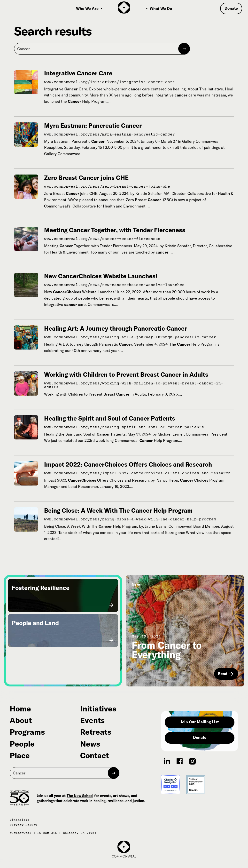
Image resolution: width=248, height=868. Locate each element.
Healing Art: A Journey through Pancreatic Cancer (116, 328)
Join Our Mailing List (200, 722)
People (22, 744)
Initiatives (98, 709)
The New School (80, 796)
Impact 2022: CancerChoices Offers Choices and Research (128, 464)
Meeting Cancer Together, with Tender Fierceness (115, 230)
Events (92, 720)
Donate (200, 737)
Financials (19, 820)
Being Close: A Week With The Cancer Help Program (118, 510)
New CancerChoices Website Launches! (101, 276)
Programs (27, 732)
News (90, 744)
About (21, 720)
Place (20, 756)
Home (20, 709)
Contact (94, 756)
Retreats (96, 732)
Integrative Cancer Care (78, 73)
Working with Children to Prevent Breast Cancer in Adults (126, 374)
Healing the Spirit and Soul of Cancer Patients (110, 418)
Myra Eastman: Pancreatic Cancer (93, 125)
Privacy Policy (23, 825)
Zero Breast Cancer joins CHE (86, 178)
